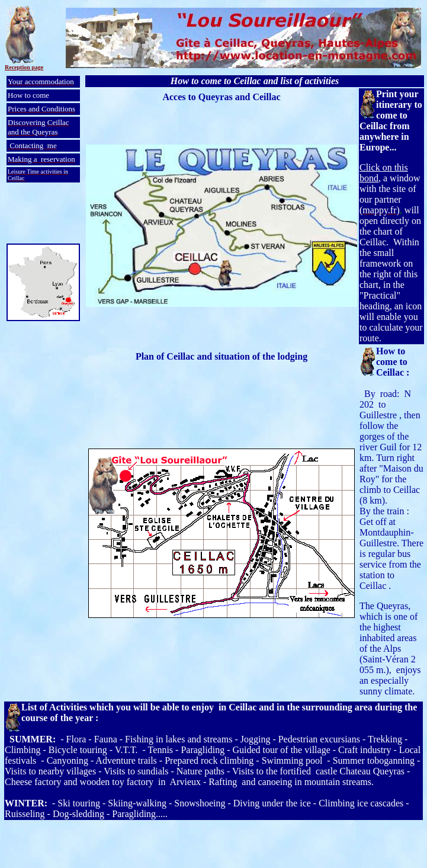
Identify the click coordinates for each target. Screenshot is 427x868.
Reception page (24, 67)
